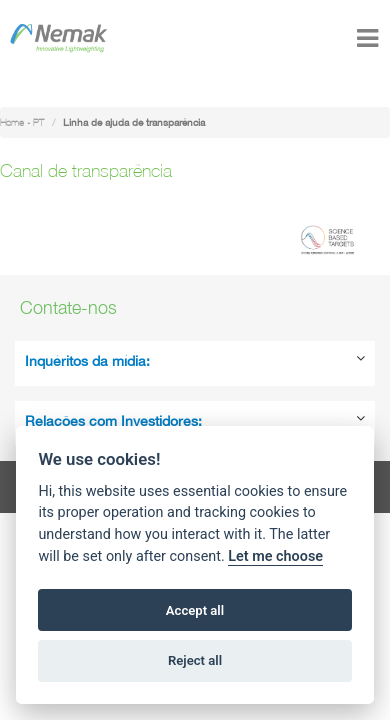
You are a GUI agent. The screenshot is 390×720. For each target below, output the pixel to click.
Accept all (195, 610)
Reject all (195, 660)
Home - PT (22, 122)
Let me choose (275, 556)
